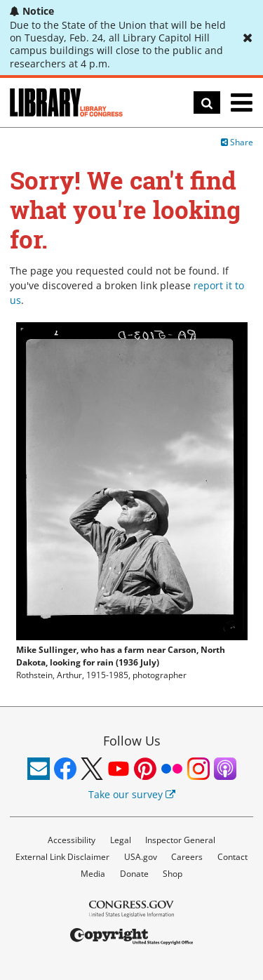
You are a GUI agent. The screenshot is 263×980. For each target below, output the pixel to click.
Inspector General (180, 840)
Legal (121, 840)
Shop (173, 874)
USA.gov (141, 857)
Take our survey (132, 794)
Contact (232, 857)
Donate (134, 874)
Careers (187, 857)
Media (93, 874)
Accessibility (72, 840)
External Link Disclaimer (62, 857)
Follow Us (132, 741)
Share (237, 142)
